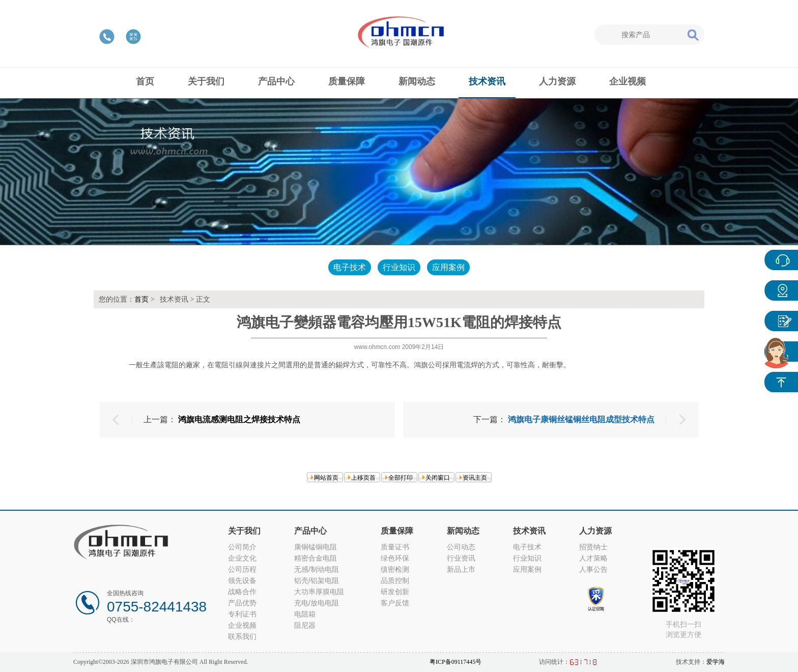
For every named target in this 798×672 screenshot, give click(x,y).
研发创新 (395, 592)
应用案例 (448, 267)
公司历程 (242, 569)
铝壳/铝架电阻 (317, 580)
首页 (141, 299)
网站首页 (326, 478)
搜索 (693, 35)
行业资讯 (461, 558)
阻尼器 (305, 625)
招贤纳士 (593, 547)
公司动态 (461, 547)
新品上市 (461, 569)
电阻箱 (305, 614)
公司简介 (242, 547)
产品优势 (242, 603)
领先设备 (242, 580)
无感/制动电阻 (317, 569)
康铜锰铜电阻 (316, 547)
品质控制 (395, 580)
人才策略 (593, 558)
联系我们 (242, 636)
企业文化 (242, 558)
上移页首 (363, 478)
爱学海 (716, 662)
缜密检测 (395, 569)
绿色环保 (395, 558)
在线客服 (781, 260)
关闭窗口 (438, 478)
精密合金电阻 (316, 558)
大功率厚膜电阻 (319, 592)
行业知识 (399, 267)
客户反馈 (395, 603)
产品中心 (781, 290)
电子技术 (350, 267)
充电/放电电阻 (317, 603)
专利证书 (242, 614)
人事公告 (593, 569)
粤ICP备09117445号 (455, 662)
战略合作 (242, 592)
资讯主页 (475, 478)
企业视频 (242, 625)
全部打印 (401, 478)
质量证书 (395, 547)
